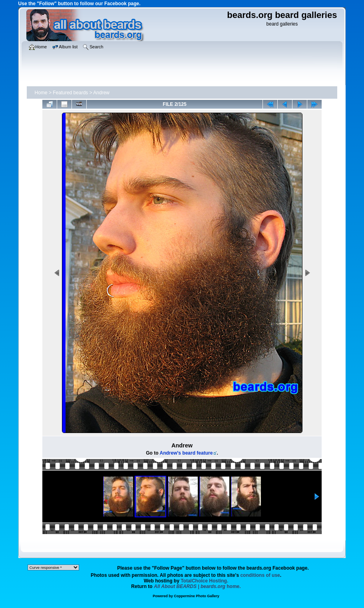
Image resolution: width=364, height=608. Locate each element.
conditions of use (260, 575)
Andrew (101, 93)
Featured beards (70, 93)
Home (41, 93)
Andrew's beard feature (186, 453)
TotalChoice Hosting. (204, 581)
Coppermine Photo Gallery (197, 596)
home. (197, 586)
